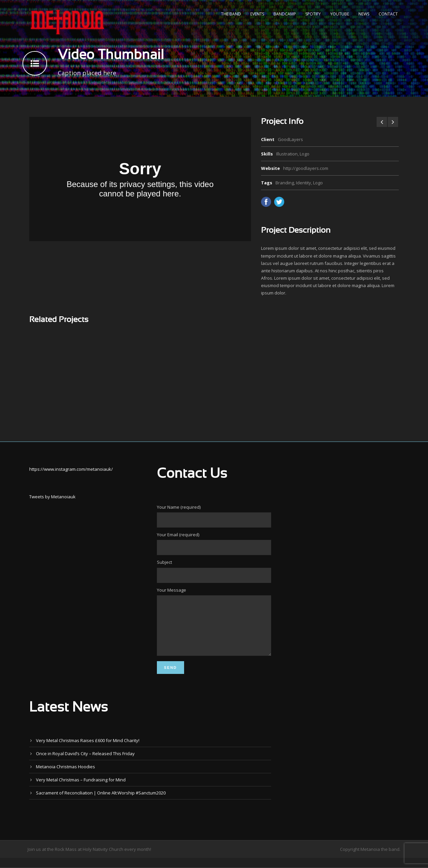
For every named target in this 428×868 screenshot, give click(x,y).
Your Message (214, 627)
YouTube (340, 14)
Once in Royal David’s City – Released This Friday (85, 764)
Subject (214, 571)
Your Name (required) (214, 516)
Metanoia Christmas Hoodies (66, 777)
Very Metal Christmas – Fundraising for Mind (81, 790)
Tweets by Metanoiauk (52, 497)
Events (257, 14)
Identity (304, 183)
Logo (318, 183)
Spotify (313, 14)
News (364, 14)
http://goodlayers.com (306, 168)
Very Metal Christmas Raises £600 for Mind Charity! (88, 750)
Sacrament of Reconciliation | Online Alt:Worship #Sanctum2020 (101, 803)
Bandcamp (285, 14)
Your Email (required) (214, 543)
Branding (285, 183)
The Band (231, 14)
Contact (388, 14)
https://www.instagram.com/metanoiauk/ (71, 469)
